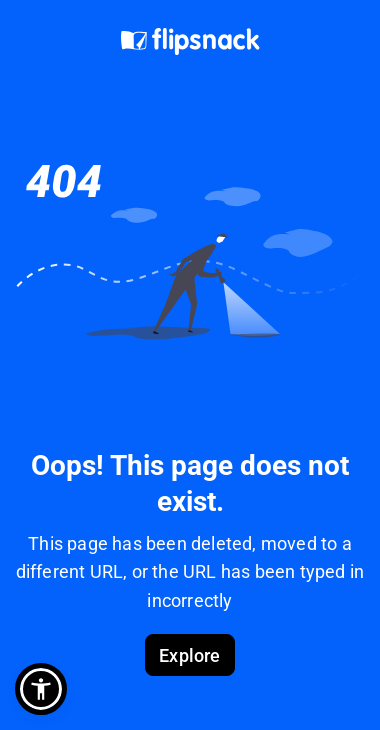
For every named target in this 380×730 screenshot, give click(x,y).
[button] (41, 689)
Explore (189, 655)
